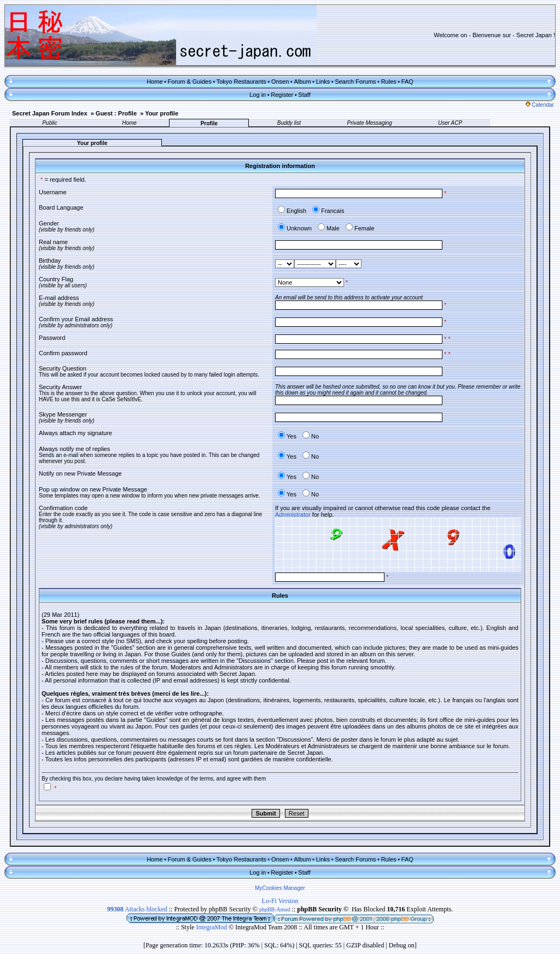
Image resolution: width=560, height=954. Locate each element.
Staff (304, 95)
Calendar (540, 105)
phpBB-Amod (275, 909)
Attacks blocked (137, 909)
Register (282, 95)
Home (154, 82)
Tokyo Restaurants (241, 82)
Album (302, 82)
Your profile (162, 113)
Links (323, 82)
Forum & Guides (190, 82)
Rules (389, 82)
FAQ (407, 82)
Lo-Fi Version (280, 901)
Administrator (293, 514)
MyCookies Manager (280, 888)
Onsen (280, 82)
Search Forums (355, 82)
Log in (258, 95)
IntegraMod (213, 927)
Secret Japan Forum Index (50, 113)
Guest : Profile (116, 113)
